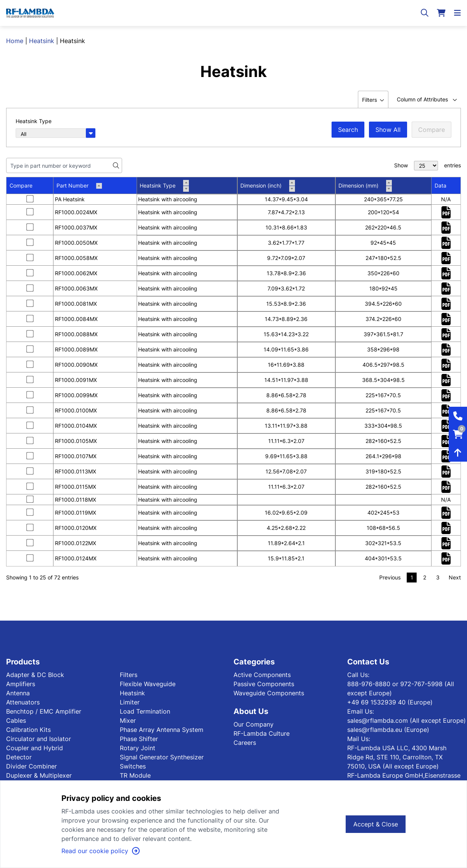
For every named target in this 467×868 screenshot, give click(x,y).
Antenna (18, 693)
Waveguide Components (269, 693)
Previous (390, 577)
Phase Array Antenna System (162, 730)
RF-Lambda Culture (262, 733)
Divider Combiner (31, 766)
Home (15, 41)
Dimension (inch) (268, 186)
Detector (19, 757)
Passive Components (264, 684)
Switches (133, 766)
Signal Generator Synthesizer (162, 757)
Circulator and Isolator (39, 739)
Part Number (79, 185)
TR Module (135, 775)
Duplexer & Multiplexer (39, 775)
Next (455, 577)
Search (348, 130)
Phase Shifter (139, 739)
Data (440, 185)
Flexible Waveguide (148, 684)
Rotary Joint (138, 748)
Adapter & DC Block (35, 675)
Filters (129, 675)
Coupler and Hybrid (35, 748)
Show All (388, 130)
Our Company (254, 724)
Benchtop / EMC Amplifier (44, 711)
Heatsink (42, 41)
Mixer (128, 720)
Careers (245, 743)
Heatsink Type (164, 186)
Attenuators (23, 702)
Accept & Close (376, 824)
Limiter (130, 702)
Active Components (262, 675)
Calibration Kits (28, 730)
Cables (16, 720)
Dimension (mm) (365, 186)
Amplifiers (21, 684)
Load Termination (145, 711)
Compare (432, 130)
